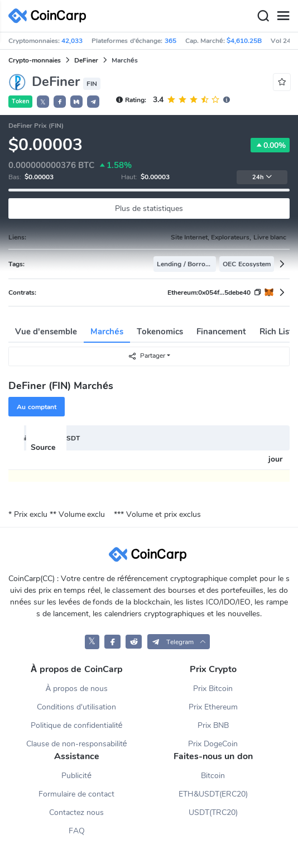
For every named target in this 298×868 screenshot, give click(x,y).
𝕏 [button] (43, 102)
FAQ (77, 831)
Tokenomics (160, 332)
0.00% (270, 145)
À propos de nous (77, 689)
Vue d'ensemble (46, 332)
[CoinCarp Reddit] (134, 642)
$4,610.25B (244, 41)
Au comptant (36, 407)
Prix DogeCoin (213, 744)
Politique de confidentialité (77, 725)
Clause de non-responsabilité (77, 744)
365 (170, 41)
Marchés (107, 332)
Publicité (76, 776)
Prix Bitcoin (213, 689)
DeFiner (86, 60)
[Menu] (283, 16)
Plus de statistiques (149, 208)
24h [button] (262, 177)
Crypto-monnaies (35, 60)
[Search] (263, 16)
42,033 (72, 41)
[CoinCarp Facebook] (112, 642)
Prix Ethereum (213, 707)
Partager (146, 356)
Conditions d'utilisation (76, 707)
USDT (71, 438)
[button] (60, 102)
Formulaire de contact (76, 794)
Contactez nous (76, 812)
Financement (221, 332)
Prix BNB (213, 725)
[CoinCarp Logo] (50, 16)
